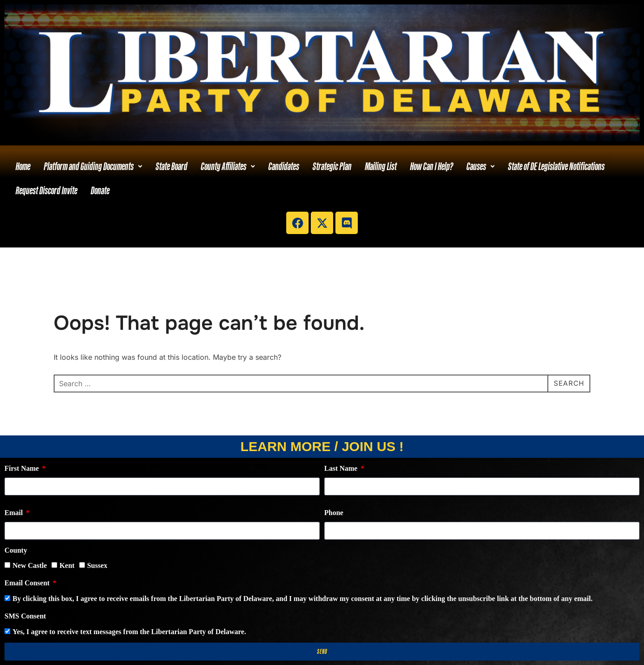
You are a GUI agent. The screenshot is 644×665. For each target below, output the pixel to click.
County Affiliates (228, 166)
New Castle (30, 565)
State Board (172, 166)
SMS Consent (25, 616)
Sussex (97, 565)
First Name (23, 468)
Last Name (342, 468)
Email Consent (28, 583)
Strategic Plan (332, 166)
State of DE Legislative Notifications (556, 166)
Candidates (284, 166)
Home (23, 166)
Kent (67, 565)
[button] (93, 166)
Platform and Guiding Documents (93, 166)
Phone (334, 513)
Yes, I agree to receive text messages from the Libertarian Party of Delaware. (129, 632)
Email (15, 513)
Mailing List (381, 166)
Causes (481, 166)
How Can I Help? (432, 166)
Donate (100, 190)
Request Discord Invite (47, 190)
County (16, 550)
